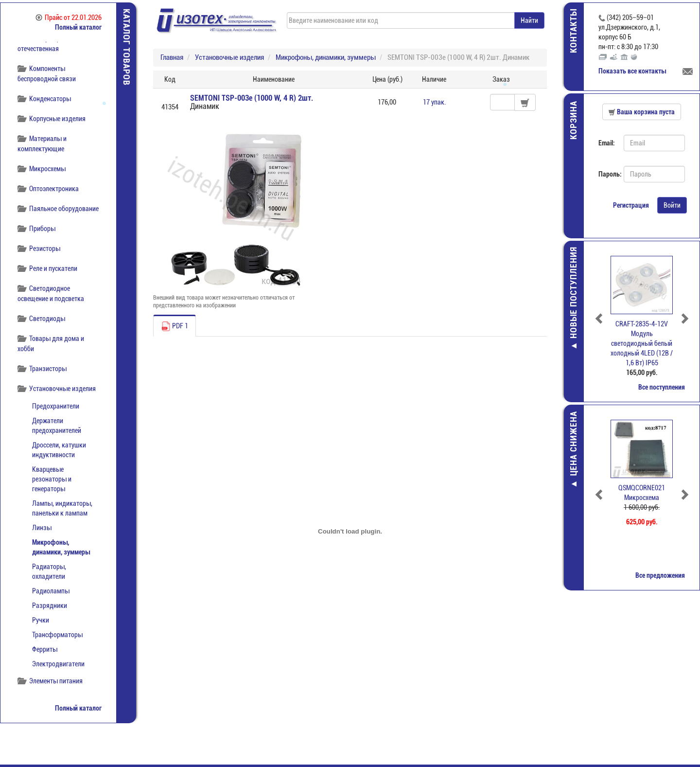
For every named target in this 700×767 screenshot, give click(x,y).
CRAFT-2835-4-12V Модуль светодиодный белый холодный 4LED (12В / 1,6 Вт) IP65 (642, 343)
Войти (672, 205)
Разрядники (50, 606)
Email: (607, 143)
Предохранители (56, 406)
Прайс (69, 18)
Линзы (42, 528)
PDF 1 (175, 326)
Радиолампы (51, 591)
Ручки (41, 620)
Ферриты (45, 649)
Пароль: (607, 174)
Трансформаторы (57, 635)
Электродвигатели (58, 664)
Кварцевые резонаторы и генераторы (52, 479)
